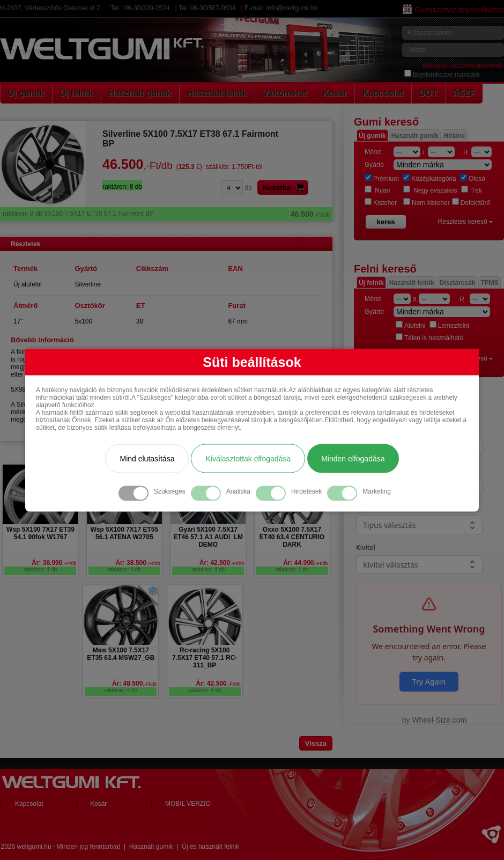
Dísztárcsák (458, 283)
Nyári (377, 190)
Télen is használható (429, 338)
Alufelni (410, 326)
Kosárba (286, 188)
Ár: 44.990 (305, 563)
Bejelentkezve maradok (442, 75)
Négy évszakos (430, 190)
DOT (428, 93)
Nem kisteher (427, 203)
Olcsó (473, 179)
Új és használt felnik (210, 847)
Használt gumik (140, 93)
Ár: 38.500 (138, 563)
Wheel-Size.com (439, 720)
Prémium (382, 179)
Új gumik (26, 93)
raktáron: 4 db (41, 569)
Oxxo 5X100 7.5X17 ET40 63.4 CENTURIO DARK (292, 537)
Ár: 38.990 (54, 563)
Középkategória (429, 179)
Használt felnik (217, 93)
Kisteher (381, 203)
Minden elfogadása (353, 458)
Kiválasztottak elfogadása (248, 458)
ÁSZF (464, 93)
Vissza (316, 743)
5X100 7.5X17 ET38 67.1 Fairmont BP (166, 214)
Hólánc (455, 136)
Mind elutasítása (147, 458)
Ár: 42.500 (222, 563)
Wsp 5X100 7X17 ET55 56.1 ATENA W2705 (124, 533)
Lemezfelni (449, 326)
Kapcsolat (383, 93)
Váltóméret (285, 93)
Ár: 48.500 (134, 683)
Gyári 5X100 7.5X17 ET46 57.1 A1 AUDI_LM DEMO (208, 537)
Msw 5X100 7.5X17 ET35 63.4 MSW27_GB (121, 654)
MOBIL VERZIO (188, 804)
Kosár (334, 93)
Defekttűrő (471, 203)
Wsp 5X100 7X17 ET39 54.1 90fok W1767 (40, 533)
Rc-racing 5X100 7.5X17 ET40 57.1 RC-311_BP (205, 658)
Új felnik (76, 93)
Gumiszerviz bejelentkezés (453, 10)
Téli (471, 190)
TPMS (489, 283)
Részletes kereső (465, 222)
